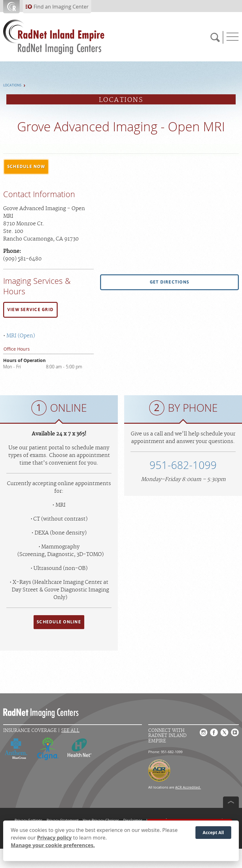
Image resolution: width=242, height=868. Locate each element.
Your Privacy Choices (101, 820)
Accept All (213, 832)
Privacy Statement (63, 820)
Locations (12, 85)
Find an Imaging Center (61, 7)
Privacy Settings (29, 820)
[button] (26, 167)
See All (70, 731)
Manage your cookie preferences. (53, 845)
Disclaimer (133, 820)
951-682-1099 (183, 465)
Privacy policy (54, 838)
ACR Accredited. (188, 787)
